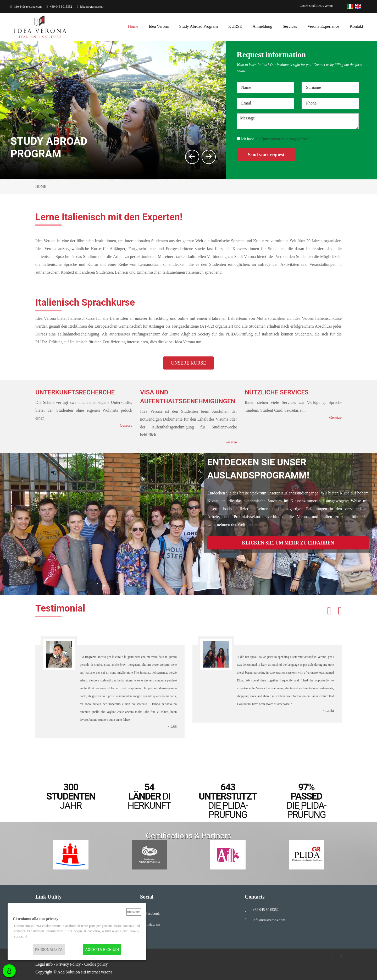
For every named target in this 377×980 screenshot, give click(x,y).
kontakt (356, 26)
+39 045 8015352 (59, 7)
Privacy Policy (69, 964)
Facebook (151, 914)
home (133, 26)
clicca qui (21, 936)
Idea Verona (159, 26)
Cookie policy (96, 964)
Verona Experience (323, 26)
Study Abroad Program (198, 26)
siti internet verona (97, 972)
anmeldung (262, 26)
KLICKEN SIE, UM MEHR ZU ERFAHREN (288, 543)
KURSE (235, 26)
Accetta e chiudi (102, 950)
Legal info (44, 964)
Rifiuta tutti (134, 912)
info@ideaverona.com (26, 7)
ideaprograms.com (90, 7)
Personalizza (49, 950)
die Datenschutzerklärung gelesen (282, 139)
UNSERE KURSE (188, 363)
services (290, 26)
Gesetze (126, 425)
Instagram (152, 924)
